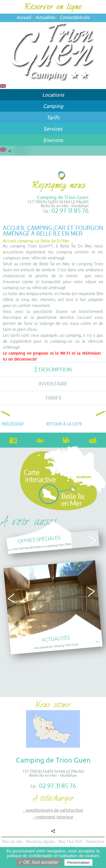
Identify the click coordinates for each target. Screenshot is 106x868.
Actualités (45, 17)
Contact (67, 17)
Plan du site (12, 841)
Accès (84, 17)
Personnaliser (79, 862)
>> (67, 543)
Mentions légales (40, 841)
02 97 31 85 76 (70, 210)
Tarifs (53, 117)
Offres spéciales (39, 539)
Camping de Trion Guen (63, 197)
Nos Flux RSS (70, 841)
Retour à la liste (64, 424)
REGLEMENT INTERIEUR (55, 817)
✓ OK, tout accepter (38, 862)
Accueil (24, 17)
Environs (53, 140)
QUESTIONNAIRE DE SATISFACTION (54, 810)
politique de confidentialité (30, 856)
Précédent (13, 424)
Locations (53, 95)
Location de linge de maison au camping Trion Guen (40, 546)
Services (53, 129)
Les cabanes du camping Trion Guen (56, 646)
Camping (53, 106)
